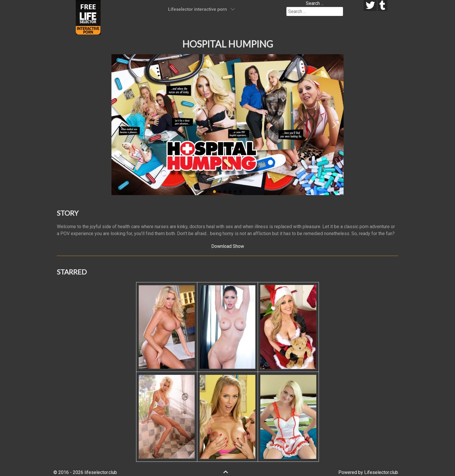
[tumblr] (383, 6)
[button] (120, 125)
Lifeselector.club (381, 472)
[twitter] (370, 6)
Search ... (315, 3)
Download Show (228, 246)
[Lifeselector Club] (88, 17)
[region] (228, 125)
